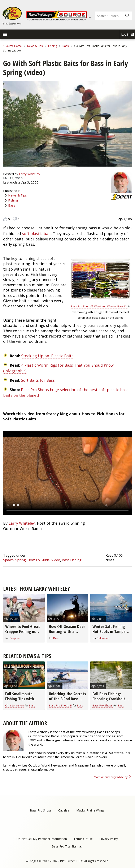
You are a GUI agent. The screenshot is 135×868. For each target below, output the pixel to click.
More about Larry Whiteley (111, 777)
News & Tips (35, 46)
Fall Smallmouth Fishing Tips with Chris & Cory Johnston (23, 699)
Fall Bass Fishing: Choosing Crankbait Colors (109, 699)
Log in (125, 34)
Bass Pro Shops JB (60, 705)
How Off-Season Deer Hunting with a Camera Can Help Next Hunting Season (67, 634)
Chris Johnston (14, 705)
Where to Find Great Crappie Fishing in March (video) (23, 631)
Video (56, 560)
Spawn (8, 560)
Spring (21, 560)
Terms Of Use (83, 839)
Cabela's (64, 810)
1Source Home (12, 46)
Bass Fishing (72, 560)
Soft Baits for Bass (38, 380)
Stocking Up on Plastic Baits (47, 356)
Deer (56, 638)
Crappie (15, 638)
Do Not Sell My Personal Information (42, 839)
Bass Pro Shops (103, 705)
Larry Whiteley (30, 174)
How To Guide (39, 560)
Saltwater (103, 638)
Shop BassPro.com (12, 23)
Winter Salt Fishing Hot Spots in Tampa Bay (109, 631)
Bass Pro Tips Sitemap (67, 846)
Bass (66, 46)
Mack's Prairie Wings (90, 810)
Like (5, 219)
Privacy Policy (109, 839)
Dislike (15, 219)
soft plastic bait (36, 234)
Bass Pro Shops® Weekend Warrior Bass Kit (99, 306)
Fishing (53, 46)
